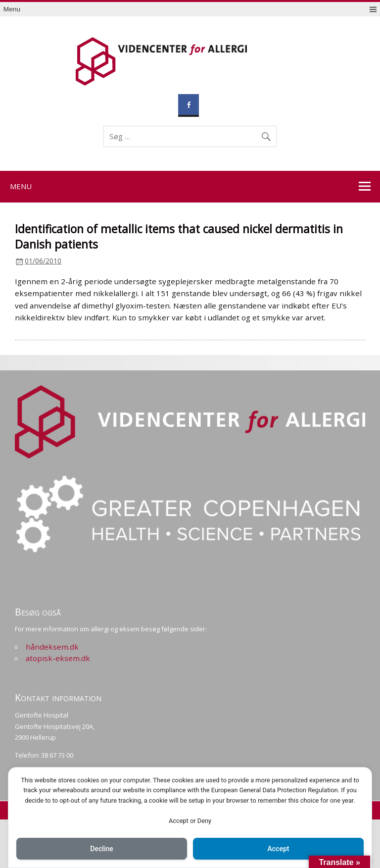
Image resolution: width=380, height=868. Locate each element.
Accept (279, 849)
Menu (12, 9)
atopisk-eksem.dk (58, 658)
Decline (101, 849)
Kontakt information (58, 697)
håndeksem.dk (52, 647)
